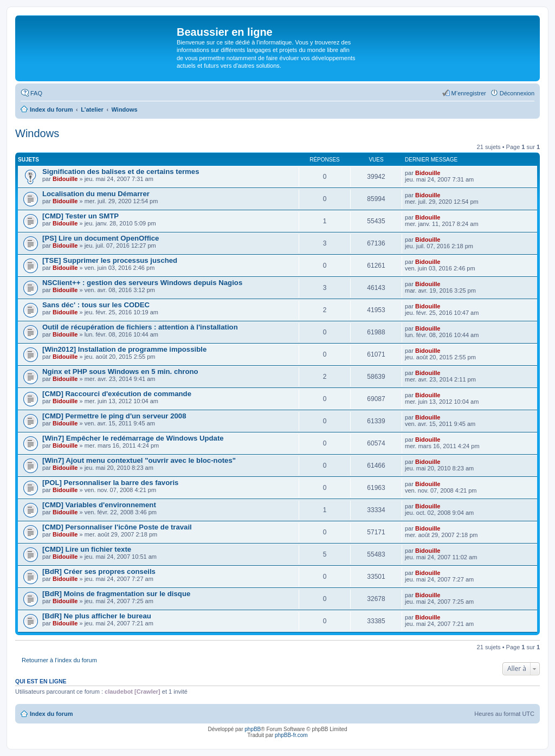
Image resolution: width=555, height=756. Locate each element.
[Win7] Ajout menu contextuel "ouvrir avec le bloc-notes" (139, 460)
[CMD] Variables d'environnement (99, 505)
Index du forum (51, 714)
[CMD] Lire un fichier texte (87, 549)
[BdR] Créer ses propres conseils (99, 571)
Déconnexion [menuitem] (517, 93)
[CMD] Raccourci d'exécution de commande (117, 394)
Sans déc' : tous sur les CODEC (96, 305)
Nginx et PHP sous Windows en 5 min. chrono (120, 371)
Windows (37, 133)
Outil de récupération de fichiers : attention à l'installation (140, 327)
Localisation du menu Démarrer (96, 194)
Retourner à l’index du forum (59, 660)
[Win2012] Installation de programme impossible (124, 349)
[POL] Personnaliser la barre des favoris (110, 483)
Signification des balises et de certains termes (121, 172)
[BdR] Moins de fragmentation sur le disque (116, 594)
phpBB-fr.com (291, 735)
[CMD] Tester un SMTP (80, 216)
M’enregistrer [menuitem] (469, 93)
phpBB (253, 729)
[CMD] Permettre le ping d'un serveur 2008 (114, 416)
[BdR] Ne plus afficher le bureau (97, 616)
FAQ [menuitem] (36, 93)
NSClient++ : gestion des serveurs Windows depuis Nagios (142, 283)
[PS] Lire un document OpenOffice (101, 238)
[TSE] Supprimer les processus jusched (110, 260)
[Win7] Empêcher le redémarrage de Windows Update (133, 438)
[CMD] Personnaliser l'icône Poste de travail (117, 527)
